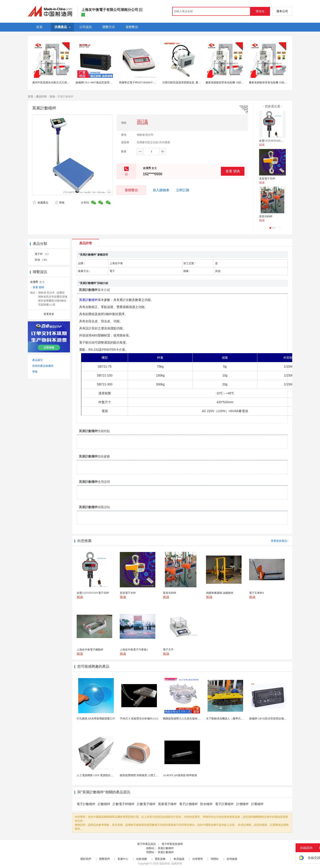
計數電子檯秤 (146, 804)
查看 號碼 (233, 171)
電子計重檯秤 (224, 804)
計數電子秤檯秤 (124, 804)
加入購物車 (161, 190)
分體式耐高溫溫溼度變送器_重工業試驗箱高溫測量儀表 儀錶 (198, 83)
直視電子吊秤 (267, 179)
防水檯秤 (206, 804)
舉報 (60, 203)
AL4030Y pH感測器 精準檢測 (180, 775)
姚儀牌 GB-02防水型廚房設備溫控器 (270, 719)
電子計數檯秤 (86, 804)
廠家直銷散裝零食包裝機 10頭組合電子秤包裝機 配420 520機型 (243, 83)
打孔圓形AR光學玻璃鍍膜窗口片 (96, 719)
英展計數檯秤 (166, 848)
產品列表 (41, 97)
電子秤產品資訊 (146, 844)
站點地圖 (142, 859)
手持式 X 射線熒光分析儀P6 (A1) (139, 719)
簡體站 (215, 859)
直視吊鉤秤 (266, 216)
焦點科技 (165, 864)
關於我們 (86, 859)
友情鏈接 (232, 859)
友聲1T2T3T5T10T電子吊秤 (275, 141)
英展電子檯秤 (167, 804)
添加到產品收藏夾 (43, 366)
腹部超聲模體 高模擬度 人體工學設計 (142, 775)
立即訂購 (183, 190)
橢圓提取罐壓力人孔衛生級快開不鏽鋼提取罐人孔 (192, 719)
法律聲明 (198, 859)
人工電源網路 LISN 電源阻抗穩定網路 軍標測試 (105, 775)
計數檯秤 (104, 804)
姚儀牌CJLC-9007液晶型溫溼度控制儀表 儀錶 (102, 83)
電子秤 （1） (42, 254)
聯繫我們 (104, 859)
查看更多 (49, 314)
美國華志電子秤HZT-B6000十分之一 (140, 83)
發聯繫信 (131, 190)
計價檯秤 (242, 804)
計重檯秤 (257, 804)
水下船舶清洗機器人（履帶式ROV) (227, 719)
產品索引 (38, 360)
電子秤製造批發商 (172, 844)
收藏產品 (40, 203)
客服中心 (123, 859)
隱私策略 (160, 859)
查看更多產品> (280, 541)
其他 (52, 97)
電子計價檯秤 (188, 804)
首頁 (30, 97)
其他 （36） (42, 260)
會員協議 (179, 859)
